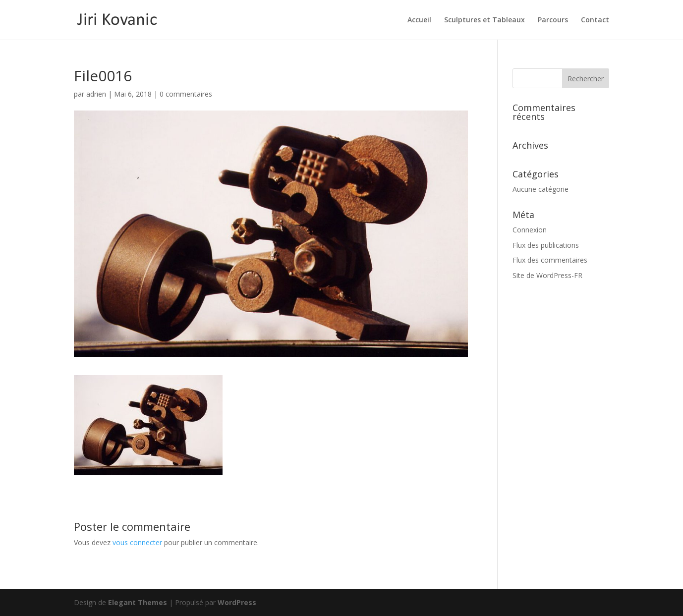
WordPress (237, 602)
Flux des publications (546, 245)
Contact (595, 20)
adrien (96, 94)
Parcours (553, 20)
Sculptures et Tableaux (484, 20)
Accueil (419, 20)
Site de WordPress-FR (547, 275)
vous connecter (137, 542)
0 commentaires (186, 94)
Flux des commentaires (550, 260)
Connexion (530, 230)
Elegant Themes (138, 602)
